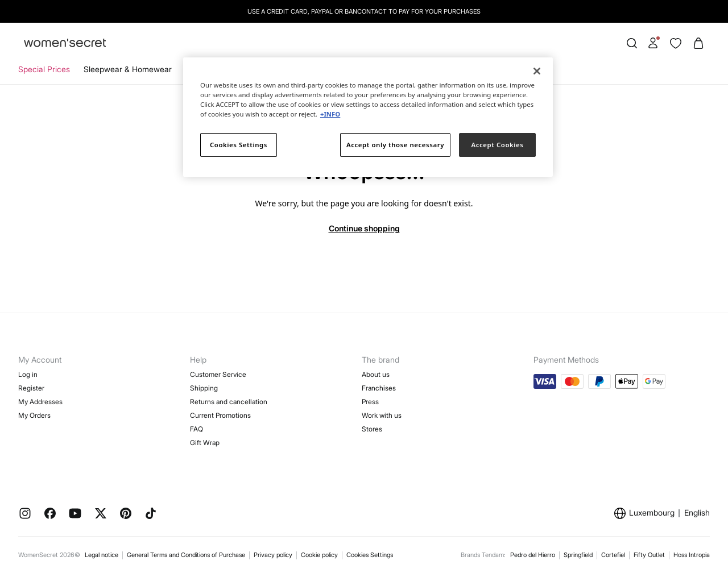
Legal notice (102, 555)
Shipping (204, 388)
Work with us (382, 415)
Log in (28, 374)
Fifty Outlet (649, 555)
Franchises (379, 388)
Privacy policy (273, 555)
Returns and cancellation (229, 402)
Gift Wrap (205, 443)
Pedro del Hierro (533, 555)
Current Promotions (220, 415)
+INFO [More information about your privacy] (330, 114)
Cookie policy (319, 555)
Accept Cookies (498, 145)
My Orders (34, 415)
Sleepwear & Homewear (128, 69)
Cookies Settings (370, 555)
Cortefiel (613, 555)
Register (31, 388)
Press (370, 402)
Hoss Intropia (692, 555)
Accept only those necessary (395, 145)
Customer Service (218, 374)
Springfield (578, 555)
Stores (372, 429)
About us (376, 374)
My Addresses (40, 402)
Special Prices (44, 69)
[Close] (537, 71)
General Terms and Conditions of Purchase (186, 555)
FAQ (197, 429)
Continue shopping (364, 228)
